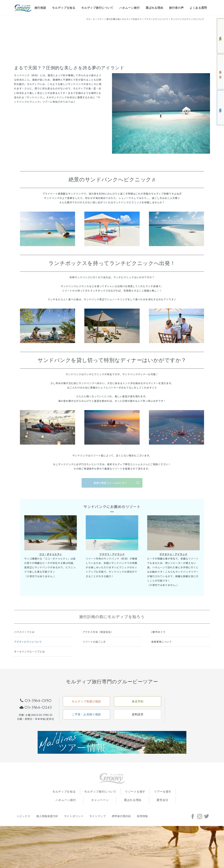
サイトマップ (98, 816)
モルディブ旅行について (97, 8)
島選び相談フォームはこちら (110, 483)
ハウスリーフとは (24, 632)
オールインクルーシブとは (29, 651)
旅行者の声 (176, 8)
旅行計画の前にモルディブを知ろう (112, 617)
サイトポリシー (74, 816)
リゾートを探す (135, 792)
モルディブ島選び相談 (86, 701)
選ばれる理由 (154, 8)
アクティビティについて (28, 642)
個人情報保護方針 (47, 816)
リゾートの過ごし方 (94, 642)
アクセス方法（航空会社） (98, 632)
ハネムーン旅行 (130, 8)
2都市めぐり (158, 632)
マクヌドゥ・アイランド (173, 554)
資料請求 (221, 108)
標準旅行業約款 (121, 816)
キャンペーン (100, 800)
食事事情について (161, 642)
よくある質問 (198, 8)
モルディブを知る (64, 8)
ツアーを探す (163, 792)
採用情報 (142, 816)
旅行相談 (40, 8)
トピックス (24, 816)
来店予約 (221, 36)
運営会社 (162, 800)
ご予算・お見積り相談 (86, 714)
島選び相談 (221, 72)
